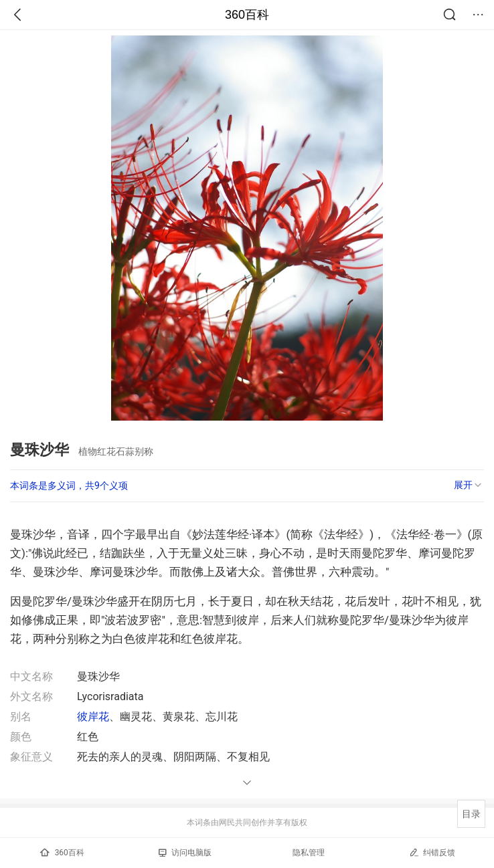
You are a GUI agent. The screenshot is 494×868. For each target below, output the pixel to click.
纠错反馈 (432, 852)
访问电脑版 (185, 853)
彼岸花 (93, 717)
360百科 (247, 15)
